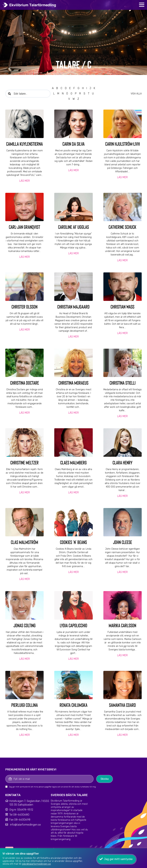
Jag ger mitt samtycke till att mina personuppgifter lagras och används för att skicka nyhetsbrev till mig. (53, 787)
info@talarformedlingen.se (25, 825)
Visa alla (136, 94)
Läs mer (25, 181)
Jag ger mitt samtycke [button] (118, 859)
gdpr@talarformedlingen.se (36, 864)
